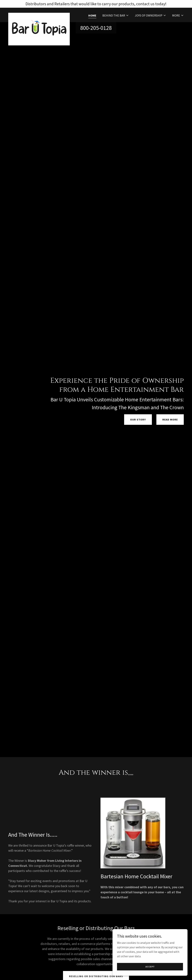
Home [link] (92, 15)
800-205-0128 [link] (96, 28)
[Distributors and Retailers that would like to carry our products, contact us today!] (96, 4)
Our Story (138, 420)
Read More (170, 420)
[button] (116, 15)
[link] (39, 14)
